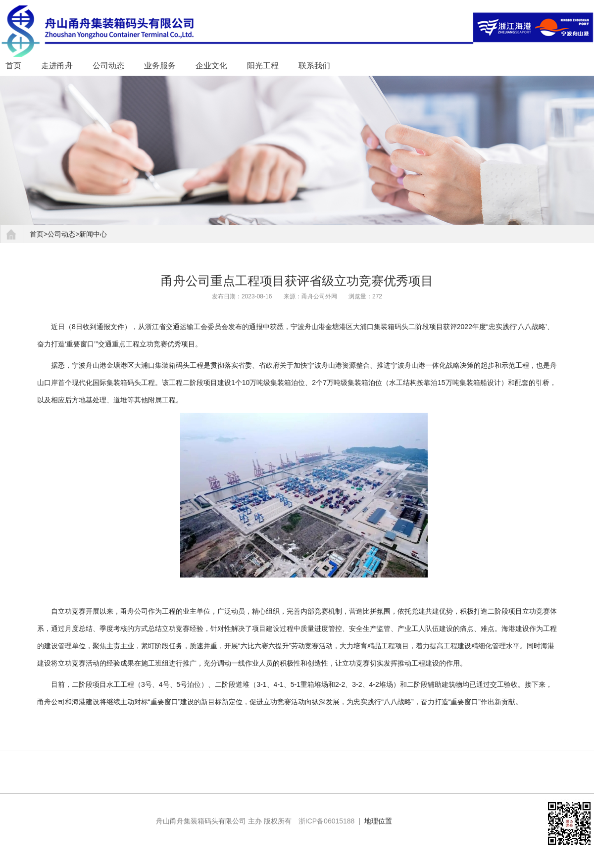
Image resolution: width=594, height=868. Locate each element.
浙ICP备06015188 (327, 821)
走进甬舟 (57, 66)
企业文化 (211, 66)
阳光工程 (263, 66)
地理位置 (378, 821)
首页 (13, 66)
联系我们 (314, 66)
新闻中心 (93, 234)
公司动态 (108, 66)
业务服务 (160, 66)
